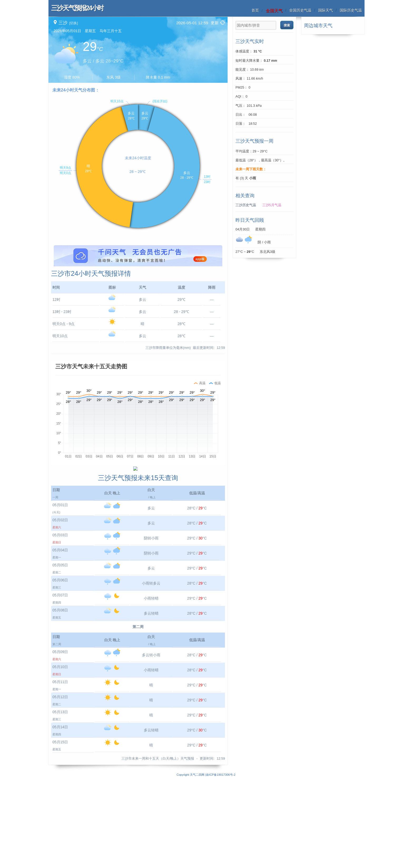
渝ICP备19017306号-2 (221, 865)
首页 (255, 10)
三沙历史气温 (246, 205)
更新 (215, 23)
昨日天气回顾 (250, 220)
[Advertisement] (138, 282)
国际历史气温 (351, 10)
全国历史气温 (300, 10)
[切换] (74, 23)
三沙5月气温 (272, 205)
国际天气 (326, 10)
